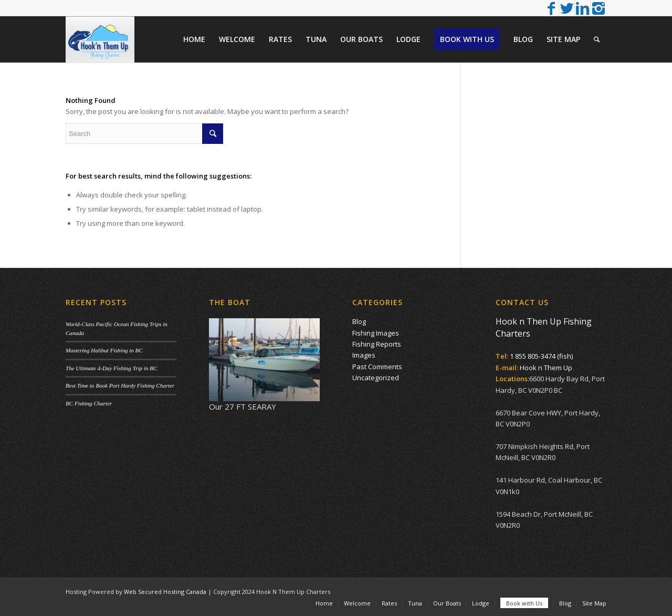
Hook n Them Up (546, 368)
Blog (359, 321)
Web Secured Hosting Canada (165, 592)
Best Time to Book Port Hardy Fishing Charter (120, 385)
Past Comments (377, 367)
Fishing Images (376, 333)
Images (364, 355)
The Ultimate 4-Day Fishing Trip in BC (111, 368)
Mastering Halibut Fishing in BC (104, 350)
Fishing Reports (377, 344)
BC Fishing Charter (89, 403)
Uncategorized (376, 378)
